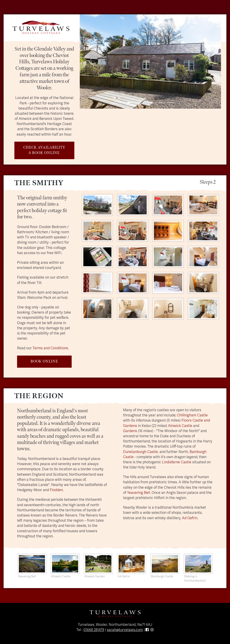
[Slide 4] (154, 102)
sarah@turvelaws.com (125, 630)
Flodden (56, 490)
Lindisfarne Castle (177, 462)
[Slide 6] (170, 102)
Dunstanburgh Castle (140, 452)
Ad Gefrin (190, 518)
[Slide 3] (146, 102)
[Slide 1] (130, 102)
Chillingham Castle (192, 415)
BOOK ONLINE (44, 362)
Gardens (130, 431)
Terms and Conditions (50, 348)
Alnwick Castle (180, 426)
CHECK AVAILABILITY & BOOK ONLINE (44, 150)
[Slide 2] (138, 102)
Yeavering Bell (139, 493)
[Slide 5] (162, 102)
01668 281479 (94, 630)
